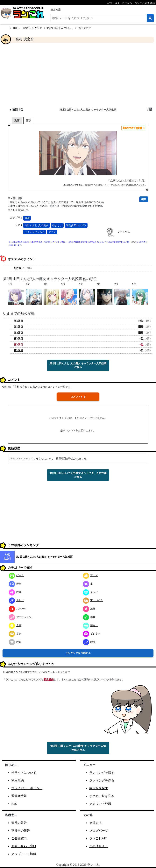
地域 (89, 642)
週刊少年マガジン (76, 225)
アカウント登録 (100, 804)
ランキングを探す (102, 773)
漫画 (27, 218)
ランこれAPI (98, 838)
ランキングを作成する (78, 653)
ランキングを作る (102, 780)
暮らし (90, 625)
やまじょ (57, 225)
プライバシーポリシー (27, 788)
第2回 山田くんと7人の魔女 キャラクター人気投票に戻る (78, 365)
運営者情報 (19, 796)
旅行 (89, 609)
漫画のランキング (32, 28)
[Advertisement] (78, 75)
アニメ (52, 232)
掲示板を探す (99, 788)
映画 (15, 592)
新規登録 (49, 679)
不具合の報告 (21, 831)
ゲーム (16, 575)
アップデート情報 (24, 854)
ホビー (16, 600)
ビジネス (92, 634)
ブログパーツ (99, 831)
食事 (15, 625)
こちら (134, 242)
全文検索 (56, 10)
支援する (96, 823)
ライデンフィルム (35, 232)
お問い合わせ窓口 (24, 846)
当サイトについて (24, 773)
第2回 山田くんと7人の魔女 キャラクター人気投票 (88, 110)
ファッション (20, 617)
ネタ (15, 634)
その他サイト (99, 846)
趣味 (89, 617)
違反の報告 (19, 823)
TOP (15, 28)
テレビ (90, 592)
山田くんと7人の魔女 (37, 225)
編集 (144, 199)
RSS (14, 804)
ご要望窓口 (19, 838)
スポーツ (18, 609)
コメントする (78, 397)
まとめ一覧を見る (102, 796)
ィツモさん (123, 232)
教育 (15, 642)
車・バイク (93, 600)
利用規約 (18, 780)
